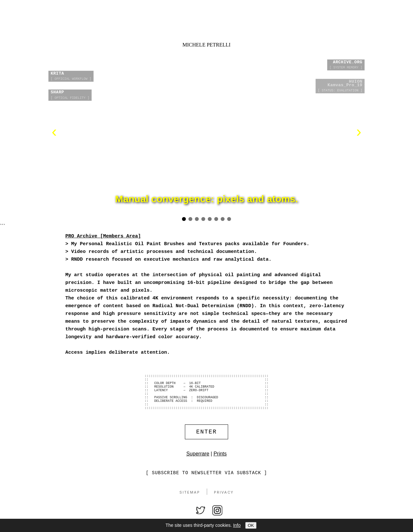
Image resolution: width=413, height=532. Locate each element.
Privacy (224, 504)
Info (237, 525)
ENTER (206, 442)
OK (251, 525)
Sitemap (190, 504)
